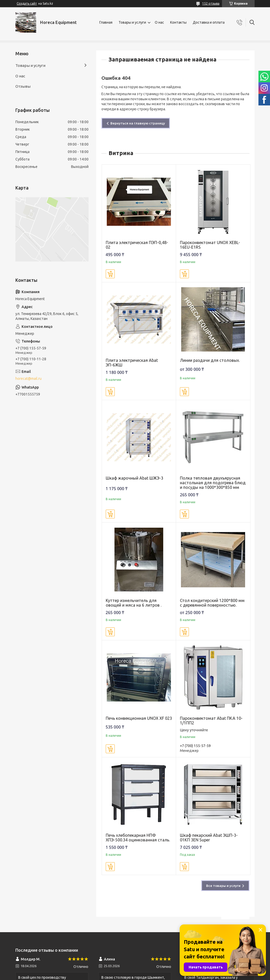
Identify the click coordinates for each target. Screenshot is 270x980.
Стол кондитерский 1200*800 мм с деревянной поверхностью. (212, 603)
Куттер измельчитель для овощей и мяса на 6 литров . (134, 603)
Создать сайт (27, 3)
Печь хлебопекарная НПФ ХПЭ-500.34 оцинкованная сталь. (138, 838)
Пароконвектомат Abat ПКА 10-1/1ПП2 (211, 721)
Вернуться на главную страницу (138, 123)
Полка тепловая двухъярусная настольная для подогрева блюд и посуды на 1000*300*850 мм (213, 483)
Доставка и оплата (209, 22)
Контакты (178, 22)
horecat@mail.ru (28, 379)
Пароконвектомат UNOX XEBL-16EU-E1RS (210, 245)
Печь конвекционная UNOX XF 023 (139, 718)
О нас (159, 22)
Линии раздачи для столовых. (210, 360)
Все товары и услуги (223, 886)
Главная (106, 22)
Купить (110, 274)
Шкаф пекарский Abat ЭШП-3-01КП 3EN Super (209, 838)
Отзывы (23, 86)
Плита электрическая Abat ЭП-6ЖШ (132, 363)
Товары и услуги (132, 22)
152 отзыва (211, 3)
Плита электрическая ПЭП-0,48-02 (137, 245)
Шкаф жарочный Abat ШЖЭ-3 (134, 478)
